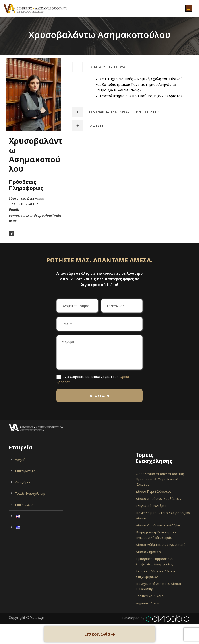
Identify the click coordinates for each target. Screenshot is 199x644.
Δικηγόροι (23, 482)
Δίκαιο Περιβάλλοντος (154, 491)
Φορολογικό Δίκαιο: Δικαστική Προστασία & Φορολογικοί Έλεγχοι (160, 479)
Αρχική (20, 460)
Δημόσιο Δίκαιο (148, 603)
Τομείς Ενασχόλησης (30, 493)
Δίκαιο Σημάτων (148, 552)
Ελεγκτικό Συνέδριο (151, 506)
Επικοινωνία (24, 505)
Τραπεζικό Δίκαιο (150, 596)
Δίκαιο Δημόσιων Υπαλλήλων (159, 525)
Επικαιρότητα (25, 471)
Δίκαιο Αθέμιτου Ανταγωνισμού (161, 545)
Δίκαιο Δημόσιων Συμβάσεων (158, 498)
